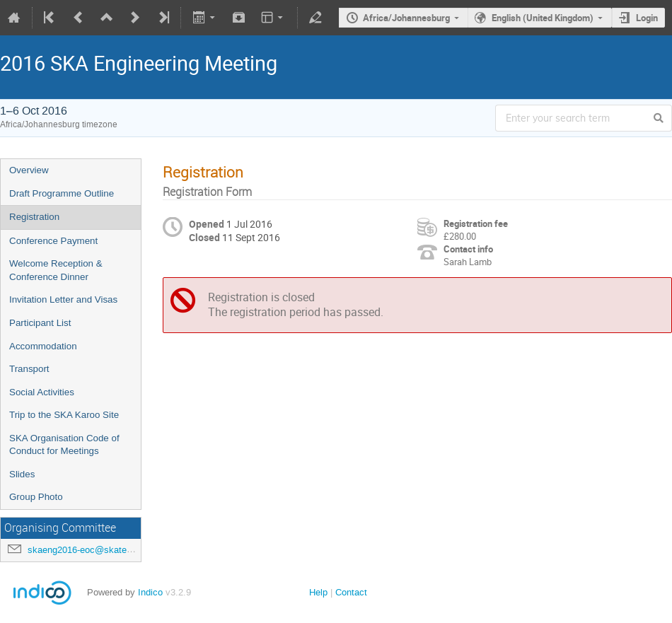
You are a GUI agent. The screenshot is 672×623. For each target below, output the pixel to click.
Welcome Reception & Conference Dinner (56, 270)
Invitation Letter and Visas (63, 299)
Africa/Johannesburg (406, 18)
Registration (34, 217)
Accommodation (43, 346)
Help (318, 592)
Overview (29, 170)
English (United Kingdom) (543, 18)
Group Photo (36, 497)
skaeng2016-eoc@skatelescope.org (101, 550)
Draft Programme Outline (62, 193)
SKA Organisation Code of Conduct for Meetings (64, 445)
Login (647, 18)
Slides (22, 474)
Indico (150, 592)
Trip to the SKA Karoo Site (64, 415)
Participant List (40, 323)
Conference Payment (53, 241)
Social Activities (42, 392)
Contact (351, 592)
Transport (29, 369)
